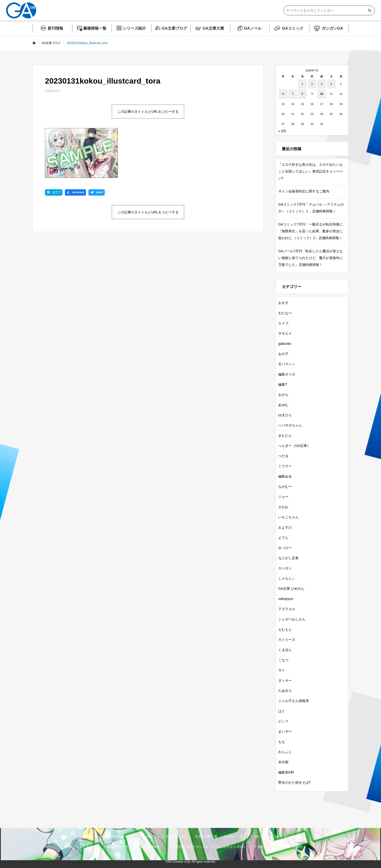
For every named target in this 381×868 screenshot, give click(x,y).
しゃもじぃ (287, 578)
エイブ (283, 323)
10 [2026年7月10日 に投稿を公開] (322, 94)
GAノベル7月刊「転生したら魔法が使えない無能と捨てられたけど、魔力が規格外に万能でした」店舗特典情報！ (311, 258)
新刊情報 (55, 28)
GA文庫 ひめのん (291, 589)
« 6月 (282, 131)
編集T (283, 384)
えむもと (285, 629)
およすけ (285, 527)
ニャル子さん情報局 (294, 701)
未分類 (283, 762)
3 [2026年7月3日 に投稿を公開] (322, 84)
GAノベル (253, 28)
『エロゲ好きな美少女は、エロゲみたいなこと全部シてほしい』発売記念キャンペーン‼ (311, 171)
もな (282, 742)
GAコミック (293, 28)
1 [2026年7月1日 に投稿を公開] (302, 84)
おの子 (283, 354)
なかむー (285, 486)
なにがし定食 (288, 558)
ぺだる (283, 456)
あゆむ (283, 405)
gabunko (285, 344)
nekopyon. (286, 599)
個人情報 (264, 847)
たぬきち (285, 691)
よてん (283, 538)
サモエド (285, 333)
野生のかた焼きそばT (295, 782)
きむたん (285, 435)
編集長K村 (286, 772)
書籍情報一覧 (95, 28)
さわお (283, 507)
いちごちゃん (288, 517)
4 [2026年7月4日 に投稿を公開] (331, 84)
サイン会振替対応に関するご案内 (304, 191)
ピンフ (283, 721)
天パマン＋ (287, 364)
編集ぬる (285, 476)
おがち (283, 395)
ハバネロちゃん (290, 425)
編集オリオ (287, 374)
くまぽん (285, 650)
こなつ (283, 660)
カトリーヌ (287, 640)
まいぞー (285, 731)
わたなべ (285, 313)
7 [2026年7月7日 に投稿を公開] (293, 94)
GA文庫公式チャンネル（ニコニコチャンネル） (210, 847)
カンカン (285, 568)
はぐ (282, 711)
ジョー (283, 497)
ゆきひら (285, 415)
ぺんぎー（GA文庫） (294, 446)
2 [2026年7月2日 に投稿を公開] (312, 84)
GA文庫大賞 (213, 28)
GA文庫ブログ (174, 28)
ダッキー (285, 680)
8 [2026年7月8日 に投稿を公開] (302, 94)
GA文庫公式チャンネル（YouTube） (135, 847)
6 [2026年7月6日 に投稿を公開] (283, 94)
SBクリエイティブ (82, 847)
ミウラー (285, 466)
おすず (283, 303)
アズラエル (287, 609)
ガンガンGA (332, 28)
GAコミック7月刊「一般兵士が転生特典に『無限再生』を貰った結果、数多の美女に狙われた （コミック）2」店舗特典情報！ (311, 231)
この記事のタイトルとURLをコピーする (148, 112)
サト (282, 670)
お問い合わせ (292, 847)
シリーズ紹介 (134, 28)
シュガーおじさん (292, 619)
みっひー (285, 548)
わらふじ (285, 752)
